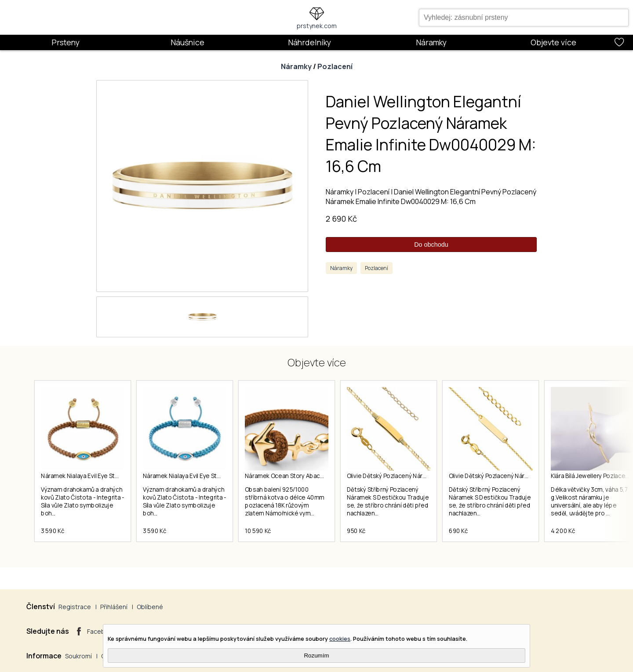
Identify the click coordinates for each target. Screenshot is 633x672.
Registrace (75, 607)
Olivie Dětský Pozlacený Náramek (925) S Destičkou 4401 (425, 476)
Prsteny (65, 42)
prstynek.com (317, 26)
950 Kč (356, 531)
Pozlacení (335, 66)
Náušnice (187, 42)
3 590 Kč (53, 531)
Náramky (431, 42)
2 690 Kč (341, 219)
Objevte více (553, 42)
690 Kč (458, 531)
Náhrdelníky (309, 42)
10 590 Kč (258, 531)
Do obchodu (431, 245)
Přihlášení (114, 607)
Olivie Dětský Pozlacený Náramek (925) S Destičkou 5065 (527, 476)
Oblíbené (150, 607)
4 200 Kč (563, 531)
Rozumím (316, 656)
